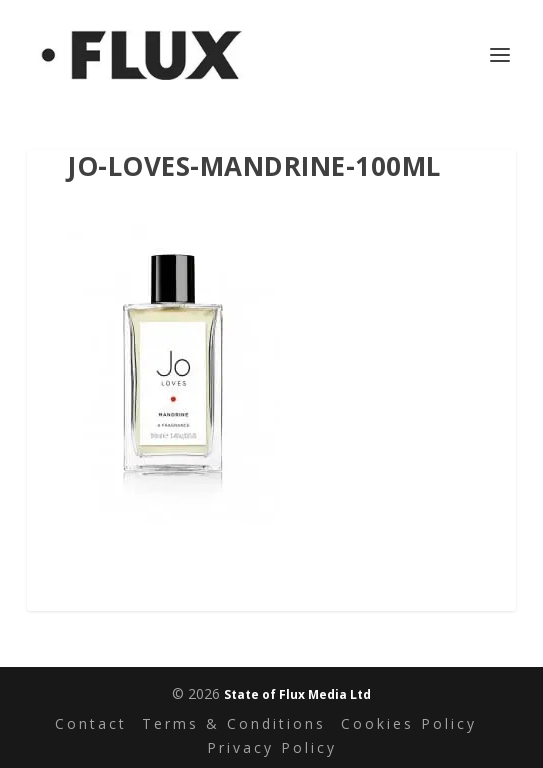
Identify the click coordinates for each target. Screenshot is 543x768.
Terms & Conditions (234, 723)
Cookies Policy (409, 723)
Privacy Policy (272, 747)
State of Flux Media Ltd (297, 694)
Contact (91, 723)
